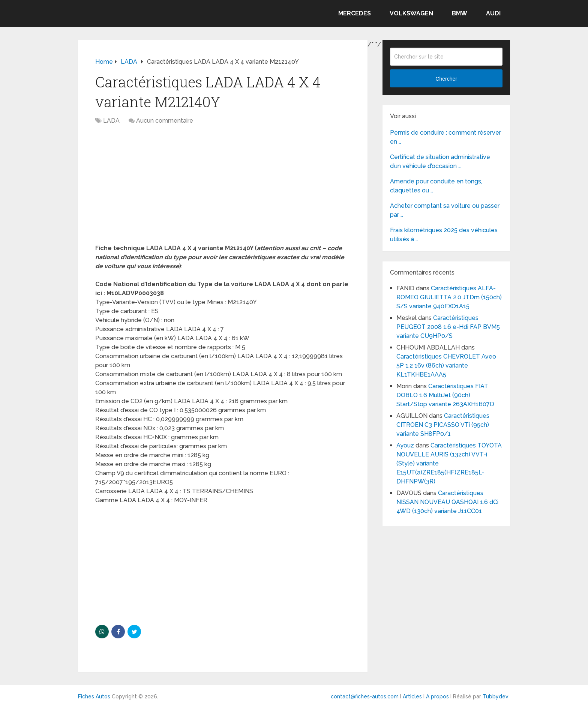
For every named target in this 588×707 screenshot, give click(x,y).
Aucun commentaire (165, 121)
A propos (437, 696)
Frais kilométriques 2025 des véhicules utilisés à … (444, 235)
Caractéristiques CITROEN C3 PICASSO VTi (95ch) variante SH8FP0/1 (443, 425)
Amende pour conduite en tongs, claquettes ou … (436, 186)
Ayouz (405, 445)
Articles (412, 696)
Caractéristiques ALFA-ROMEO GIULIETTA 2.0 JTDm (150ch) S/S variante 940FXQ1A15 (449, 297)
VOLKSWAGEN (411, 13)
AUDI (493, 13)
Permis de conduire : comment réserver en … (445, 137)
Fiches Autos (94, 696)
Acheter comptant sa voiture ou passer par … (445, 210)
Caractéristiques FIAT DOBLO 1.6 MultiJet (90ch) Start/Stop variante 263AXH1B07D (445, 395)
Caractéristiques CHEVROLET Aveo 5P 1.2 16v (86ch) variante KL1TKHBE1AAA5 (446, 366)
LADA (111, 121)
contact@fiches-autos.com (365, 696)
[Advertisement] (223, 188)
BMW (460, 13)
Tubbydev (496, 696)
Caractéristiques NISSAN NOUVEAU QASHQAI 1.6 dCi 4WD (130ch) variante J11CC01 (447, 502)
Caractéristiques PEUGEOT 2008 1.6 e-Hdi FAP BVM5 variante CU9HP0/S (448, 327)
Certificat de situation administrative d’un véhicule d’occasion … (440, 161)
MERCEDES (355, 13)
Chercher (446, 79)
